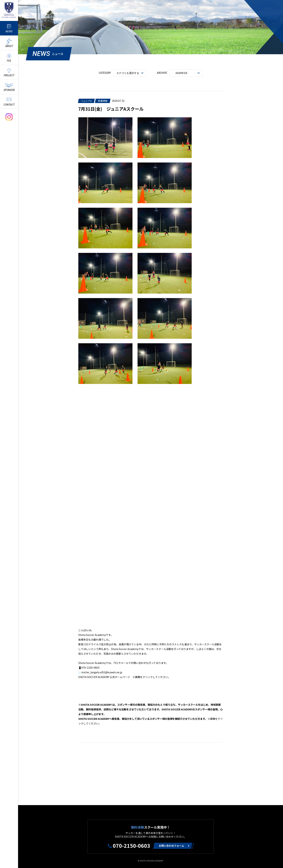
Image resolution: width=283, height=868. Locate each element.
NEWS (9, 31)
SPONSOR (9, 90)
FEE (9, 61)
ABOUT (9, 46)
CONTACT (9, 105)
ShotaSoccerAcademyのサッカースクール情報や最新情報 (9, 10)
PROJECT (9, 75)
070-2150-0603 (131, 846)
